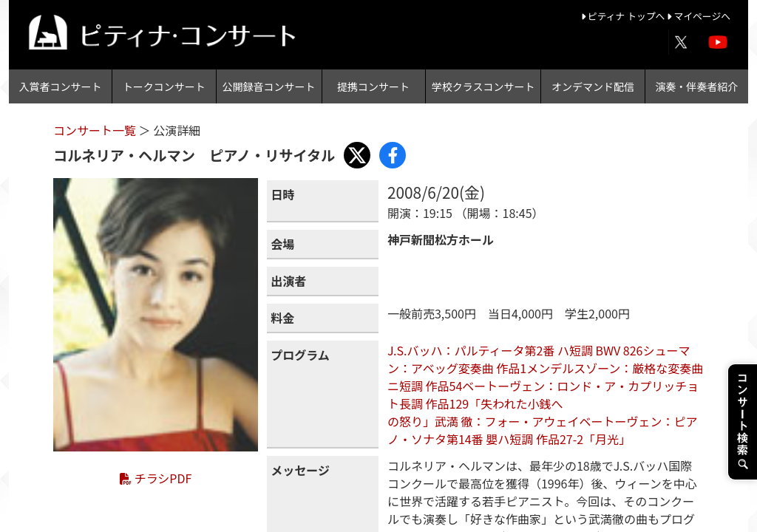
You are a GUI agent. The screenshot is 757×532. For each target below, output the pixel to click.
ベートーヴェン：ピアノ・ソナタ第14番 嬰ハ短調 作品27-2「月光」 (543, 430)
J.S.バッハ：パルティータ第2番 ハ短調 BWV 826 (515, 350)
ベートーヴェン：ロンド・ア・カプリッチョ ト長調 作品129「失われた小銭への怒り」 (543, 403)
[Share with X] (357, 155)
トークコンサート (164, 86)
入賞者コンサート (61, 86)
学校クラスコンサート (483, 86)
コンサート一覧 (96, 130)
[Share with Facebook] (393, 155)
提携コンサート (373, 86)
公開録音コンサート (269, 86)
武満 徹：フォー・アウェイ (507, 421)
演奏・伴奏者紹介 (696, 86)
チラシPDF (156, 478)
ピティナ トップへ (624, 16)
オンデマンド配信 (593, 86)
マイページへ (699, 16)
